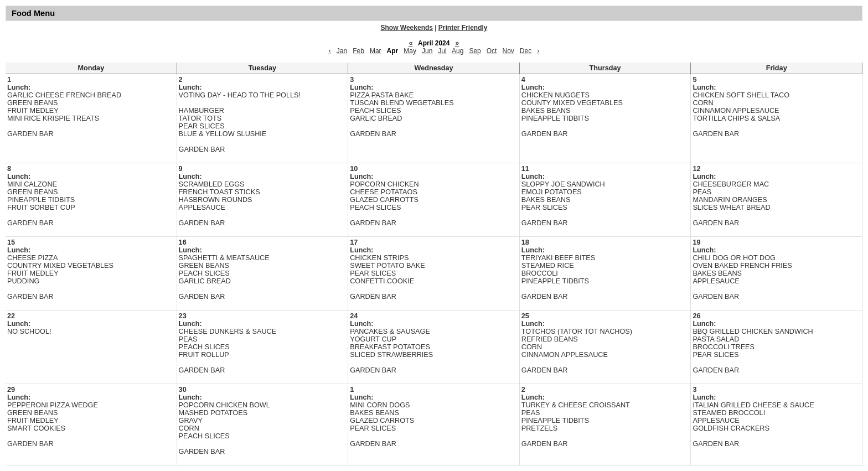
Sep (475, 51)
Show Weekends (407, 28)
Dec (526, 51)
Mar (376, 51)
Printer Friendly (463, 28)
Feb (358, 51)
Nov (508, 51)
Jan (342, 51)
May (410, 51)
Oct (492, 51)
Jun (427, 51)
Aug (458, 51)
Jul (442, 51)
